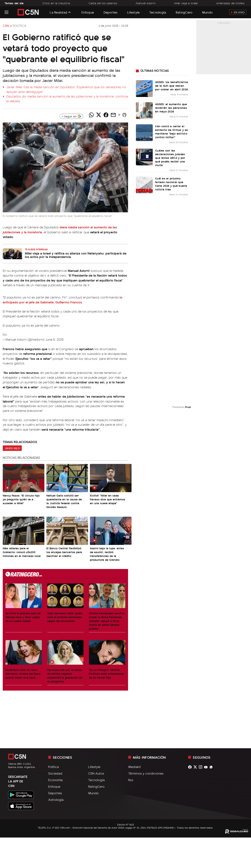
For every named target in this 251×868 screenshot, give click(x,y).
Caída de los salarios (103, 3)
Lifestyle (133, 12)
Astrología (56, 800)
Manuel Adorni (146, 3)
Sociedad (55, 773)
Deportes (111, 12)
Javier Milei (12, 448)
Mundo (207, 12)
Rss (131, 780)
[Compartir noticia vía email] (113, 115)
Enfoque (88, 12)
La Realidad (58, 12)
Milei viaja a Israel (186, 3)
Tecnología (158, 12)
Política (20, 26)
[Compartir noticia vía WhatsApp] (91, 115)
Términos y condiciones (146, 773)
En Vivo (238, 12)
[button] (124, 115)
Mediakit (135, 767)
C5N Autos (96, 773)
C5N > (7, 26)
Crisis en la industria (56, 3)
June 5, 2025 (54, 339)
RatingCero (184, 12)
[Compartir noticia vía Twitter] (99, 115)
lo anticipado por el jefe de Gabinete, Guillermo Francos (63, 300)
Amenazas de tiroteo (230, 3)
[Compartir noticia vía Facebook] (106, 115)
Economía (55, 780)
